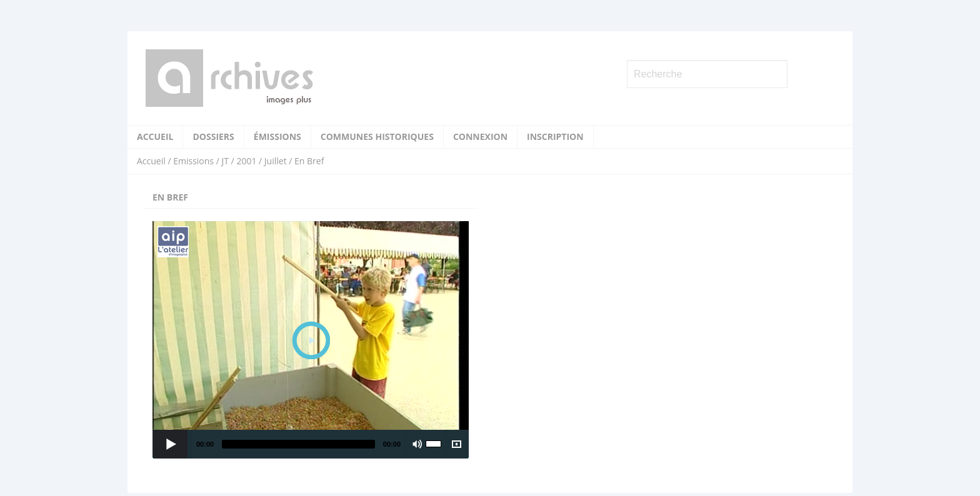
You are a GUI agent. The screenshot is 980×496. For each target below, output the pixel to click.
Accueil (155, 136)
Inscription (555, 136)
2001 (246, 161)
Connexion (480, 136)
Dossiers (213, 136)
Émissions (277, 136)
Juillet (276, 161)
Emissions (193, 161)
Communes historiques (377, 136)
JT (225, 161)
